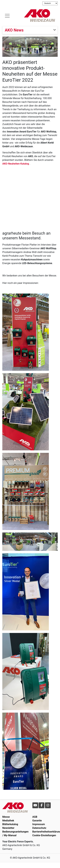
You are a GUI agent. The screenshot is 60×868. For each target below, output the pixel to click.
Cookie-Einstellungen (44, 835)
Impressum (39, 824)
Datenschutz (39, 828)
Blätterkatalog (10, 824)
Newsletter (8, 828)
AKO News (14, 30)
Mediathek (8, 821)
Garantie (37, 821)
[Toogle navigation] (7, 15)
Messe (6, 817)
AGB (35, 817)
